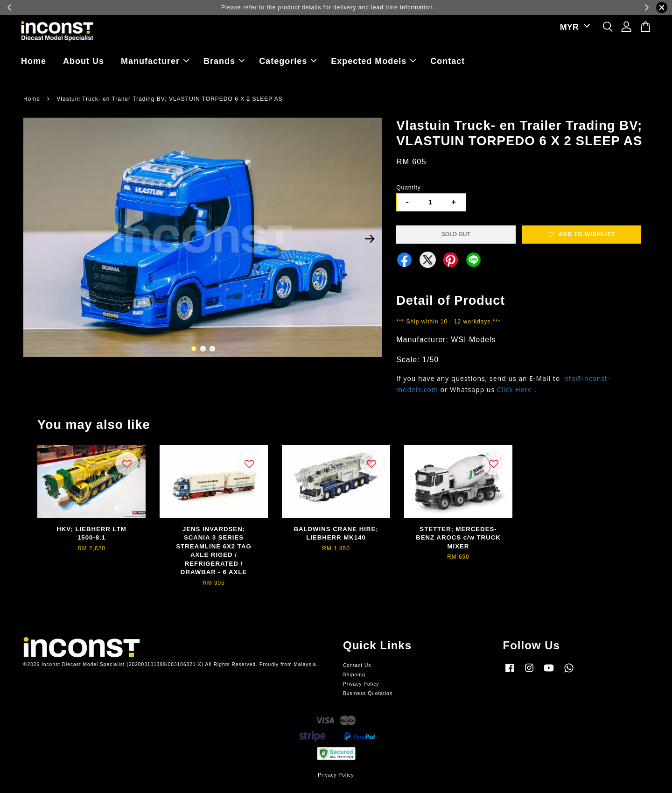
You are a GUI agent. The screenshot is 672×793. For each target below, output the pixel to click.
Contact (448, 61)
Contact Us (357, 665)
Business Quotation (368, 693)
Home (34, 61)
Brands (224, 61)
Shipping (354, 675)
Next (370, 239)
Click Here (514, 389)
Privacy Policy (361, 684)
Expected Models (373, 61)
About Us (84, 61)
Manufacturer (155, 61)
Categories (288, 61)
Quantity (409, 188)
